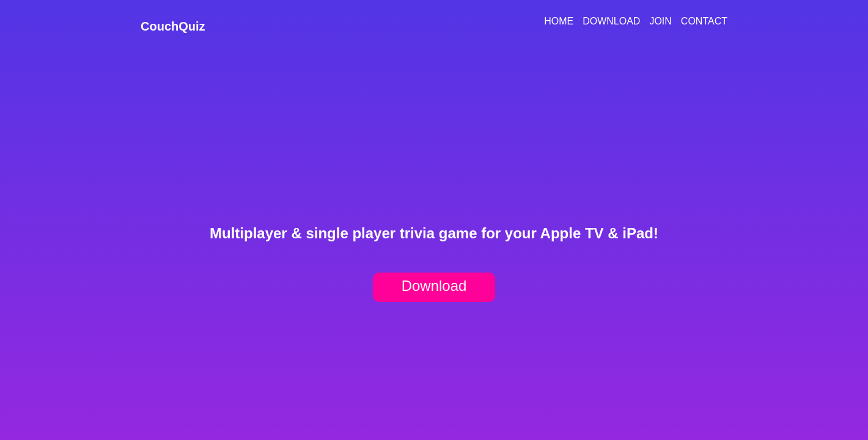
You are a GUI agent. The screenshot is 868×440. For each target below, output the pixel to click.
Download (611, 21)
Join (660, 21)
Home (559, 21)
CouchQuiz (173, 26)
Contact (704, 21)
